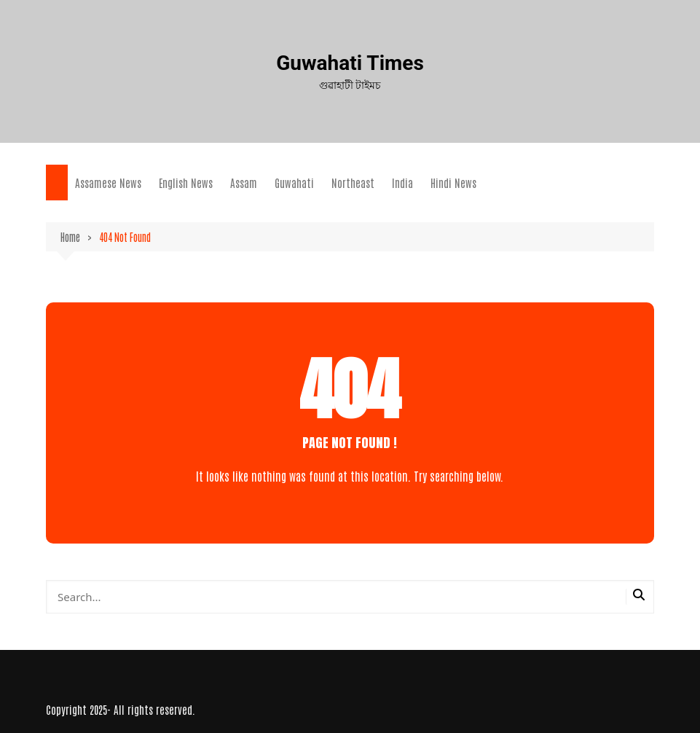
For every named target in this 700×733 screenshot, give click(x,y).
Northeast (353, 183)
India (402, 183)
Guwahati (294, 183)
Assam (244, 183)
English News (186, 183)
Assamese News (108, 183)
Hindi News (453, 183)
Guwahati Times (350, 63)
